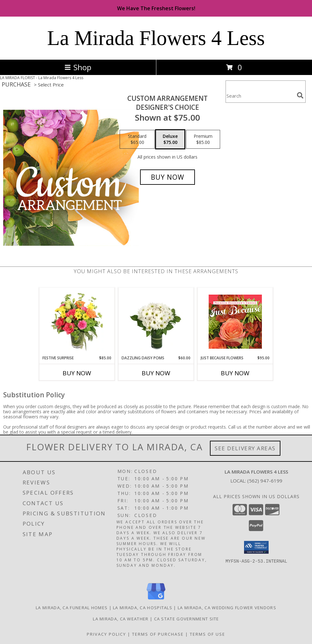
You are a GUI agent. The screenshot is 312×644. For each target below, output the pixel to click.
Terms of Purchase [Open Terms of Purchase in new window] (158, 634)
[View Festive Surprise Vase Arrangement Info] (77, 321)
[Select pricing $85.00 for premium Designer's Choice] (203, 139)
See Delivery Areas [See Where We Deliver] (245, 448)
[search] (300, 95)
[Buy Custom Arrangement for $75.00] (167, 177)
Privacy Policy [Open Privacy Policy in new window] (106, 634)
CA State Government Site (187, 619)
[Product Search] (260, 96)
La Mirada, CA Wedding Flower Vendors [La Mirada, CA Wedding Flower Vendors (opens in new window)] (227, 608)
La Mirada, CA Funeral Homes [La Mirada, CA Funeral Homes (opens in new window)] (72, 608)
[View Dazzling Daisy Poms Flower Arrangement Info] (156, 321)
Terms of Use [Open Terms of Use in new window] (208, 634)
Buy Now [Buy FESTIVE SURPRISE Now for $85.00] (77, 373)
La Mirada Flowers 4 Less (156, 38)
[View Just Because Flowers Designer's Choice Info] (235, 322)
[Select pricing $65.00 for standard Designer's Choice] (137, 139)
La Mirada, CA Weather (121, 619)
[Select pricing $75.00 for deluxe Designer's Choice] (170, 139)
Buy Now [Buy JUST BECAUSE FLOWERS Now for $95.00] (235, 373)
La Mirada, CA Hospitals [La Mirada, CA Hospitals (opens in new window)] (143, 608)
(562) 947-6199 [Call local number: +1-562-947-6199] (265, 481)
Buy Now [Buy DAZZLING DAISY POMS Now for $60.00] (156, 373)
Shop (78, 67)
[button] (256, 547)
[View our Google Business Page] (156, 600)
